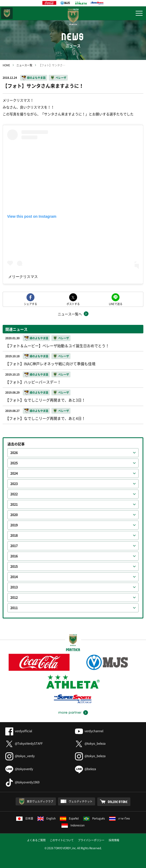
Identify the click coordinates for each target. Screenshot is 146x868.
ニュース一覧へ (70, 314)
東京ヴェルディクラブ (40, 801)
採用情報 (114, 840)
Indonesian (73, 825)
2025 (14, 463)
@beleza (85, 769)
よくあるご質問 (36, 840)
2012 (14, 597)
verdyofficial (19, 731)
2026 (14, 453)
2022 (14, 494)
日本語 (25, 818)
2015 (14, 566)
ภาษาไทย (120, 818)
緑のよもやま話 (36, 78)
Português (94, 818)
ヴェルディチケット (81, 801)
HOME (6, 65)
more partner (70, 713)
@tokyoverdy (19, 769)
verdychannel (89, 731)
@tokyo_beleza (90, 743)
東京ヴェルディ (7, 13)
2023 (14, 484)
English (47, 818)
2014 (14, 577)
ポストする (73, 304)
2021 (14, 504)
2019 (14, 525)
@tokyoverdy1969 (22, 782)
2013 (14, 587)
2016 (14, 556)
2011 (14, 608)
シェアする (30, 304)
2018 (14, 535)
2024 (14, 473)
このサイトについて (62, 840)
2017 (14, 546)
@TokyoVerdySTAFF (24, 743)
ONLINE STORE (118, 802)
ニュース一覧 (24, 65)
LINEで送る (116, 304)
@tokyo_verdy (20, 756)
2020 (14, 515)
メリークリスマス (23, 277)
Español (69, 818)
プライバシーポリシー (91, 840)
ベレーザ (61, 78)
